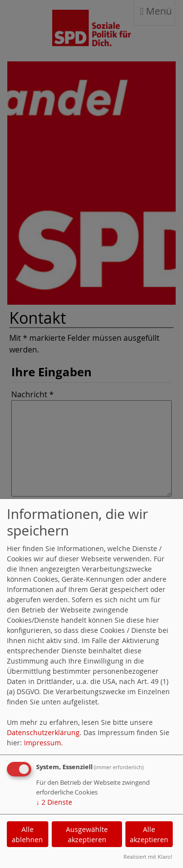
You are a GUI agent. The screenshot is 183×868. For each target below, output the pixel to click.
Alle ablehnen (27, 834)
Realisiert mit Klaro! (148, 857)
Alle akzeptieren (149, 834)
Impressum (42, 743)
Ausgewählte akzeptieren (87, 834)
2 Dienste (54, 802)
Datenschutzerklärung (43, 732)
